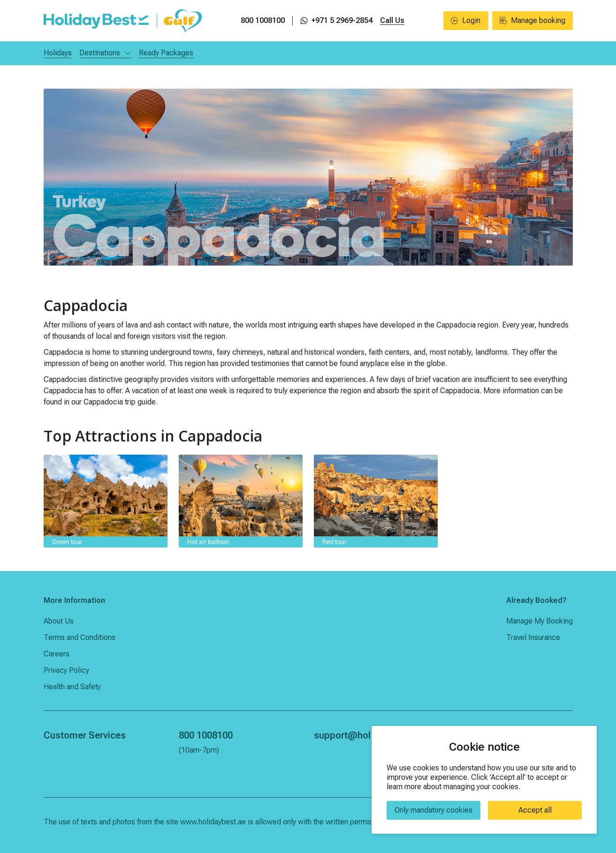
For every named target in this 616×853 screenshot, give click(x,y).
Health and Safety (72, 687)
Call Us (392, 20)
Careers (57, 654)
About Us (59, 621)
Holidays (58, 53)
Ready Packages (166, 53)
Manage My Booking (540, 621)
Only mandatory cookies (433, 810)
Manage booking (532, 20)
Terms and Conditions (80, 637)
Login (466, 20)
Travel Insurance (533, 637)
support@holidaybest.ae (367, 735)
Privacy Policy (66, 670)
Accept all (535, 810)
